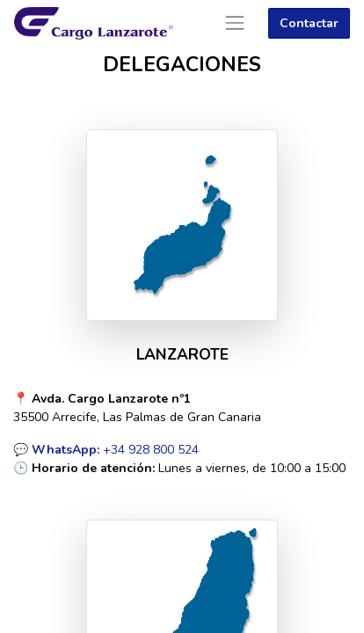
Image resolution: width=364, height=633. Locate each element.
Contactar (309, 23)
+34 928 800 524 (149, 450)
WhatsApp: (66, 450)
